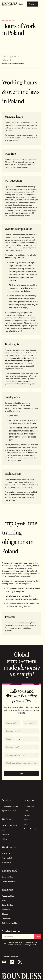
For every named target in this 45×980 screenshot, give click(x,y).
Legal (4, 830)
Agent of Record (9, 811)
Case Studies (8, 905)
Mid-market (7, 858)
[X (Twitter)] (20, 962)
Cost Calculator (9, 881)
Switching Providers (10, 923)
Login (26, 824)
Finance (5, 834)
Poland (5, 60)
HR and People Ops (10, 825)
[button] (41, 4)
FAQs (26, 811)
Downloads (7, 919)
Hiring (4, 839)
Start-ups (6, 853)
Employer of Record (10, 806)
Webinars (6, 909)
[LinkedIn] (12, 962)
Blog (4, 900)
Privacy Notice (30, 829)
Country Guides (9, 877)
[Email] (4, 962)
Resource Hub (8, 896)
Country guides (9, 56)
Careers (27, 815)
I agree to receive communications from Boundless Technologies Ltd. (23, 944)
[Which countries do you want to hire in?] (22, 763)
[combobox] (22, 763)
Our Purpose (29, 806)
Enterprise (6, 862)
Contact (27, 820)
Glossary (6, 914)
